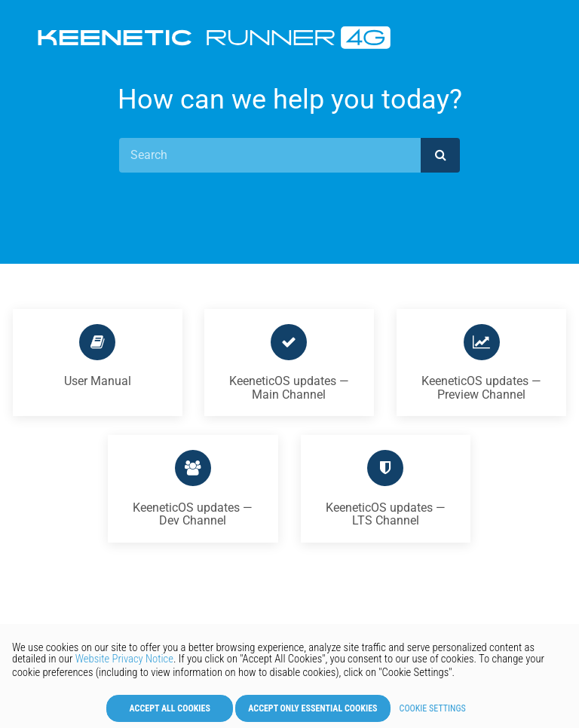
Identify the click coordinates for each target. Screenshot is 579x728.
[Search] (270, 155)
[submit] (440, 155)
